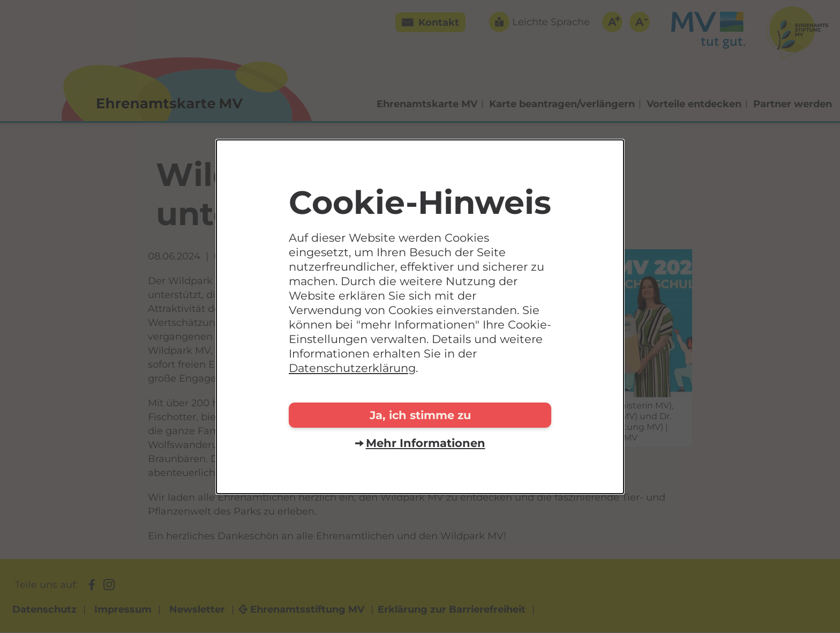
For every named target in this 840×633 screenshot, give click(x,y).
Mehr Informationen (426, 443)
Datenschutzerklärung (352, 368)
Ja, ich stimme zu (420, 415)
